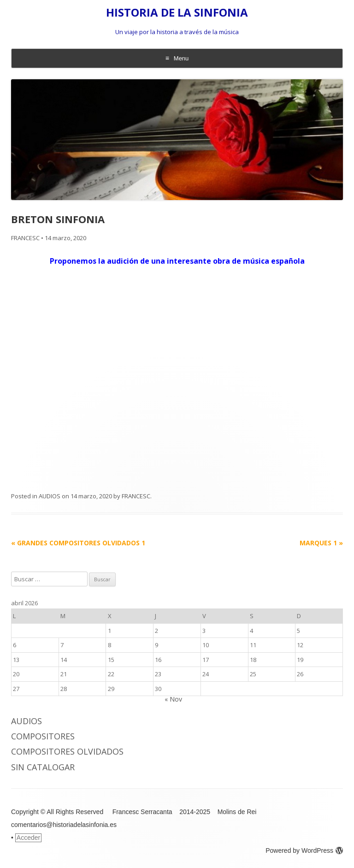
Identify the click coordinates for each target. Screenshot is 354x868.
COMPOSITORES (43, 736)
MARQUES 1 (321, 543)
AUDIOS (50, 496)
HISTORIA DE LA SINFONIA (177, 13)
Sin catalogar (43, 767)
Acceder (28, 838)
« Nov (173, 699)
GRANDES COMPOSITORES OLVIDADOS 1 (78, 543)
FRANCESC (25, 238)
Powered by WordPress (304, 850)
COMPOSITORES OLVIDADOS (67, 751)
